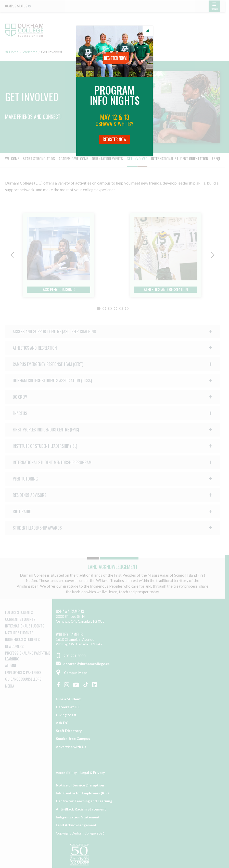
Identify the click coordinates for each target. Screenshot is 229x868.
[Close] (148, 31)
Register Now (115, 139)
